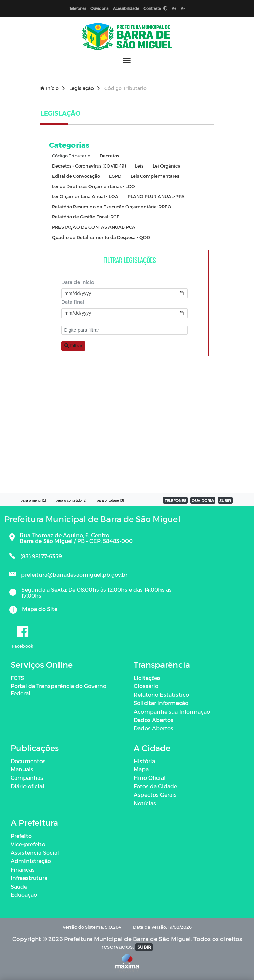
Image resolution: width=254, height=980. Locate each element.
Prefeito (21, 836)
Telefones (78, 8)
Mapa (141, 769)
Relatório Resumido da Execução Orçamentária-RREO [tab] (112, 206)
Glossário (146, 686)
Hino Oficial (150, 778)
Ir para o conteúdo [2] (70, 500)
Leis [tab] (139, 166)
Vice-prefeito (28, 844)
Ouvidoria (99, 8)
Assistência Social (35, 852)
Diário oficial (27, 786)
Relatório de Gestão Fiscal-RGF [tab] (86, 217)
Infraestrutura (29, 878)
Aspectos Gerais (155, 795)
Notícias (145, 803)
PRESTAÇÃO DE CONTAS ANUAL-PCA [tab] (94, 227)
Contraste (155, 8)
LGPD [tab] (115, 176)
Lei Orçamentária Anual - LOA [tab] (85, 196)
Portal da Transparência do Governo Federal (58, 689)
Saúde (19, 886)
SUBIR (225, 500)
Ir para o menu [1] (32, 500)
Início (53, 88)
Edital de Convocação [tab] (76, 176)
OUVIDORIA (203, 500)
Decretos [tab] (109, 155)
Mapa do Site (40, 609)
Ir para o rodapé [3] (109, 500)
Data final (73, 302)
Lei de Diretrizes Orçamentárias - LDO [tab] (94, 186)
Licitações (147, 678)
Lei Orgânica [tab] (167, 166)
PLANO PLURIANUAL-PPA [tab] (156, 196)
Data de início (78, 282)
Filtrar (73, 346)
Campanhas (27, 778)
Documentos (28, 761)
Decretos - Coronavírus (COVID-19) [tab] (89, 166)
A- (183, 8)
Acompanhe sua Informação (172, 711)
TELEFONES (175, 500)
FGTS (17, 678)
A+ (174, 8)
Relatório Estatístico (161, 694)
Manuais (22, 769)
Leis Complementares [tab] (155, 176)
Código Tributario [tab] (71, 155)
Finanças (23, 869)
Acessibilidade (126, 8)
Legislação (84, 88)
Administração (31, 861)
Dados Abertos (154, 720)
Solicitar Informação (161, 703)
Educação (24, 895)
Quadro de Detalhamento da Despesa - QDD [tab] (101, 237)
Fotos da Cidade (155, 786)
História (144, 761)
